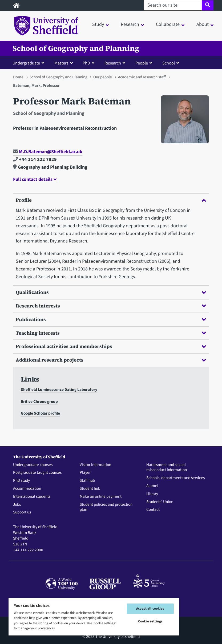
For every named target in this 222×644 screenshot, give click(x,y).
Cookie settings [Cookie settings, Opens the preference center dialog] (150, 621)
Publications (111, 319)
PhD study (21, 481)
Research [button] (130, 24)
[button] (30, 63)
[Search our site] (173, 5)
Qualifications (111, 292)
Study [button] (98, 24)
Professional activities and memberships (111, 346)
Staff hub (87, 481)
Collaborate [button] (168, 24)
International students (32, 497)
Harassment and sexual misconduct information (167, 468)
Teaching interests (111, 333)
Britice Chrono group (39, 402)
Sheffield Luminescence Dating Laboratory (59, 390)
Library (152, 494)
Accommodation (27, 489)
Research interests (111, 306)
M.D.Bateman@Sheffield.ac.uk (48, 152)
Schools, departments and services (175, 478)
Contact (153, 510)
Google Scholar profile (40, 413)
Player (85, 473)
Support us (22, 512)
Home (18, 77)
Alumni (152, 486)
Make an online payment (101, 497)
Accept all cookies (150, 609)
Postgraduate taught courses (37, 473)
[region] (94, 616)
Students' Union (160, 502)
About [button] (203, 24)
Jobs (17, 505)
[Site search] (207, 5)
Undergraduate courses (33, 465)
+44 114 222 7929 (35, 159)
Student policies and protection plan (106, 507)
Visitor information (95, 465)
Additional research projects (111, 360)
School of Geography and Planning (76, 48)
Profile (111, 200)
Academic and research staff (142, 77)
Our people (103, 77)
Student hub (90, 489)
